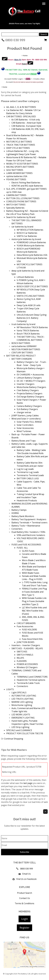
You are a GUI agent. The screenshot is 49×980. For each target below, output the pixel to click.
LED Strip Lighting (20, 727)
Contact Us (25, 898)
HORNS (15, 513)
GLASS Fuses (28, 551)
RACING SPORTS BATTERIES (20, 167)
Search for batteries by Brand (21, 217)
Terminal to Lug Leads (28, 472)
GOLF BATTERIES (15, 170)
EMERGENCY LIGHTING (23, 718)
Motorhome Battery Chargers (31, 387)
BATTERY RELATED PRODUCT (21, 356)
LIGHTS (10, 689)
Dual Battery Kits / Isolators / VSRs (28, 532)
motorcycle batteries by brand (26, 239)
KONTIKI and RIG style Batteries (27, 186)
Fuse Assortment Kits (32, 639)
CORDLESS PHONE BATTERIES (21, 201)
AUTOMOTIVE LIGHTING (24, 696)
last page (28, 783)
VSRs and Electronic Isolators (31, 535)
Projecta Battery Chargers (30, 393)
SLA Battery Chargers (27, 409)
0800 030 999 (13, 40)
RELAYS (20, 658)
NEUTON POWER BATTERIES (26, 349)
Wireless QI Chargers (27, 667)
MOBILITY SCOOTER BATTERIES (22, 164)
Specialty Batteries (15, 208)
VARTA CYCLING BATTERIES (31, 296)
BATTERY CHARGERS (22, 359)
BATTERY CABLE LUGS (28, 478)
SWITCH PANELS (25, 655)
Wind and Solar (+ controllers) (26, 419)
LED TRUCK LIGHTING (22, 699)
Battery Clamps (19, 510)
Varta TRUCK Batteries (28, 331)
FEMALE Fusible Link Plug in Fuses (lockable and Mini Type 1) (34, 592)
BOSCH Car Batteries (27, 233)
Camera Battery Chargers (29, 406)
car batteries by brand (22, 227)
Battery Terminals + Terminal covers (29, 523)
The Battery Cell (24, 974)
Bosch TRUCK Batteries (28, 334)
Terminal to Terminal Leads (30, 475)
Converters (17, 529)
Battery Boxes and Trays (24, 441)
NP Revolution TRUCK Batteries (32, 327)
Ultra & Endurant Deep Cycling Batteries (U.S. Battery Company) (32, 318)
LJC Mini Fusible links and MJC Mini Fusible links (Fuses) (34, 611)
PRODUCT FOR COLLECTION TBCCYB (25, 733)
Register (24, 928)
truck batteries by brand (23, 324)
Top (45, 812)
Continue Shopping (14, 739)
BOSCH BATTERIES (21, 343)
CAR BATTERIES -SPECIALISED (21, 116)
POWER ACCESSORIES (27, 664)
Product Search (25, 893)
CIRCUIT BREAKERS (26, 623)
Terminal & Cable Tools (28, 683)
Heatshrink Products (27, 500)
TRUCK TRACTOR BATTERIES (21, 145)
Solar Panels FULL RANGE (29, 422)
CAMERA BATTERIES (16, 195)
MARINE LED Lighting (22, 702)
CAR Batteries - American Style (26, 123)
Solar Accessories (25, 428)
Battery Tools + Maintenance (26, 526)
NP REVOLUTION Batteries (30, 230)
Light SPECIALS (19, 693)
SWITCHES (22, 652)
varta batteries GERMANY (24, 346)
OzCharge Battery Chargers (30, 397)
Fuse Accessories (25, 626)
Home (25, 55)
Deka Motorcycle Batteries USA (32, 255)
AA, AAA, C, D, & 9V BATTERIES (21, 107)
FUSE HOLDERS (29, 630)
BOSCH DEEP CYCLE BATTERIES (32, 286)
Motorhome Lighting (22, 705)
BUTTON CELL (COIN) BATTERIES (23, 198)
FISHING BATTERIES (16, 179)
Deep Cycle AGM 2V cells (29, 305)
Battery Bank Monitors (23, 516)
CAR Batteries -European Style (26, 126)
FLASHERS (22, 661)
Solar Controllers (25, 425)
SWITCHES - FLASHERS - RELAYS (27, 648)
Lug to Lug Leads (25, 469)
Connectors (22, 686)
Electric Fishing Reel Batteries (26, 183)
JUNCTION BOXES (26, 642)
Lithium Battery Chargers (29, 378)
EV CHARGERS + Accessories (30, 375)
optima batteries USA (17, 176)
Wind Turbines (24, 431)
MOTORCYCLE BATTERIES (19, 142)
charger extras (24, 412)
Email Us (27, 874)
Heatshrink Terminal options (31, 680)
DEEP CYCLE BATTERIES (18, 148)
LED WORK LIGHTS (21, 715)
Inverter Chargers (26, 384)
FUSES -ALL (22, 548)
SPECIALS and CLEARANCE (19, 730)
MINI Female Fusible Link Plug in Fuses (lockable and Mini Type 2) (34, 601)
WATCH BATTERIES (16, 205)
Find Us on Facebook (26, 879)
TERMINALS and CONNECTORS (32, 677)
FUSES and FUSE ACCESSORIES (26, 545)
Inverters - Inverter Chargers (26, 645)
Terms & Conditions (24, 903)
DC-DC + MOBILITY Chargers (31, 381)
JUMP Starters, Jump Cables (25, 416)
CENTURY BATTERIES (22, 353)
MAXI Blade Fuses (31, 573)
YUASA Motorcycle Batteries (30, 246)
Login (25, 919)
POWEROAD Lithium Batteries (31, 242)
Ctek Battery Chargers (28, 390)
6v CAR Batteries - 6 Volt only (26, 120)
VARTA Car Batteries (27, 236)
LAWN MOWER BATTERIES (19, 173)
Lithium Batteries (25, 277)
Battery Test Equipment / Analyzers (29, 519)
